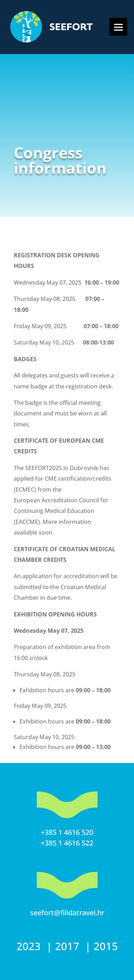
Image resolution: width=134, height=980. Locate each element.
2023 (30, 946)
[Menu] (118, 27)
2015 (106, 946)
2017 (69, 946)
